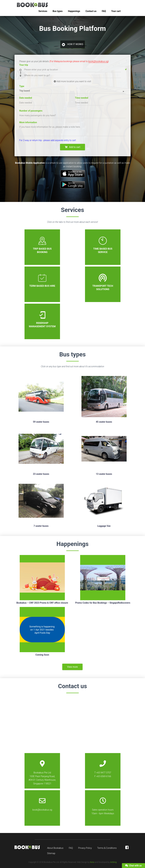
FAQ (104, 11)
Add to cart (72, 147)
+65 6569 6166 (104, 776)
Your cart (116, 11)
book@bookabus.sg (98, 61)
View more (72, 667)
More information (28, 122)
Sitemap (51, 853)
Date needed (26, 98)
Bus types (58, 11)
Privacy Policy (85, 848)
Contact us (91, 11)
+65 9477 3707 (104, 773)
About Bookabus (55, 848)
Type (22, 86)
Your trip (24, 65)
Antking (113, 862)
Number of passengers (31, 111)
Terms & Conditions (107, 848)
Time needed (82, 98)
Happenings (74, 11)
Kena (92, 862)
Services (43, 11)
